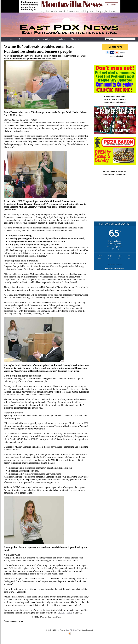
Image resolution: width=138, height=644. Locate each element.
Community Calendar (49, 39)
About (23, 39)
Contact (77, 39)
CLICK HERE (65, 613)
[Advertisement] (115, 201)
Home (9, 39)
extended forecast (115, 264)
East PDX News (72, 630)
